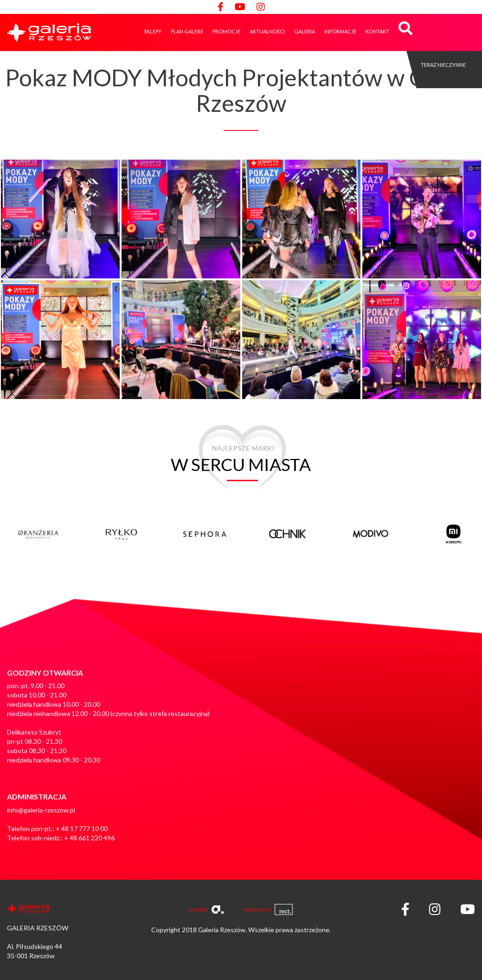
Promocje (226, 31)
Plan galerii (187, 31)
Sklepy (153, 31)
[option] (61, 529)
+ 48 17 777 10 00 (82, 828)
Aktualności (267, 31)
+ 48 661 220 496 (89, 838)
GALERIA (305, 31)
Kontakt (377, 31)
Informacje (340, 31)
